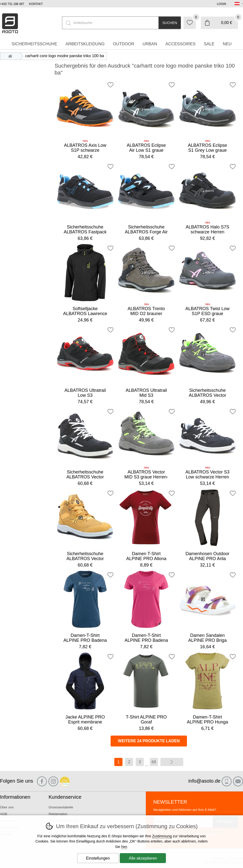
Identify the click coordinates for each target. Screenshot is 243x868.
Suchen (170, 23)
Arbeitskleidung (85, 44)
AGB (4, 814)
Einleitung (11, 56)
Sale (209, 44)
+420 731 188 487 (12, 4)
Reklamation (58, 814)
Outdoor (123, 44)
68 (154, 762)
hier (124, 847)
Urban (150, 44)
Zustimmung (162, 836)
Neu (227, 44)
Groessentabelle (61, 807)
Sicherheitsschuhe (34, 44)
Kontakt (36, 4)
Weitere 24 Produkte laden (149, 741)
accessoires (180, 44)
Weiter (172, 762)
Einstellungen (98, 858)
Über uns (7, 807)
